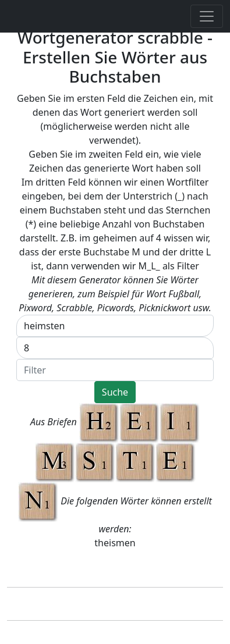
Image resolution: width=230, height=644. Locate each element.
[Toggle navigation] (207, 16)
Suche (115, 392)
